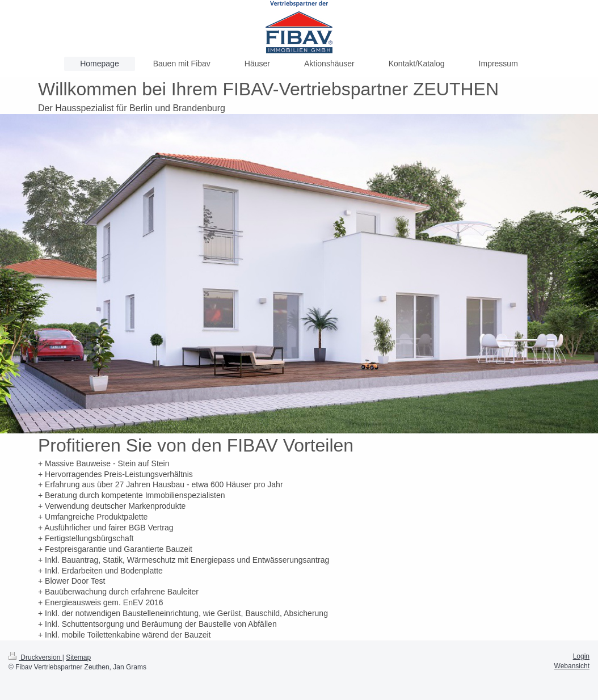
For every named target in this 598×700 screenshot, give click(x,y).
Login (581, 656)
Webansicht (572, 666)
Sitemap (78, 657)
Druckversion (35, 657)
